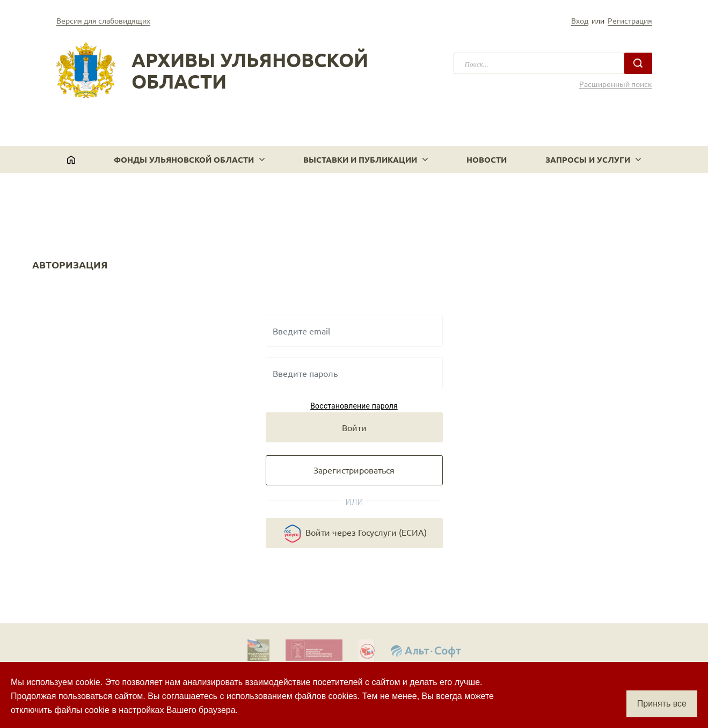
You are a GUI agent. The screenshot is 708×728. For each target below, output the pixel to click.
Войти (354, 427)
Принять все (662, 704)
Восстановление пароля (354, 406)
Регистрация (630, 20)
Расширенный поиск (616, 84)
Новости (487, 159)
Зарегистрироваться (354, 470)
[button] (189, 159)
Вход (580, 20)
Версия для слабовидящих (103, 20)
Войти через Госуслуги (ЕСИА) (354, 534)
